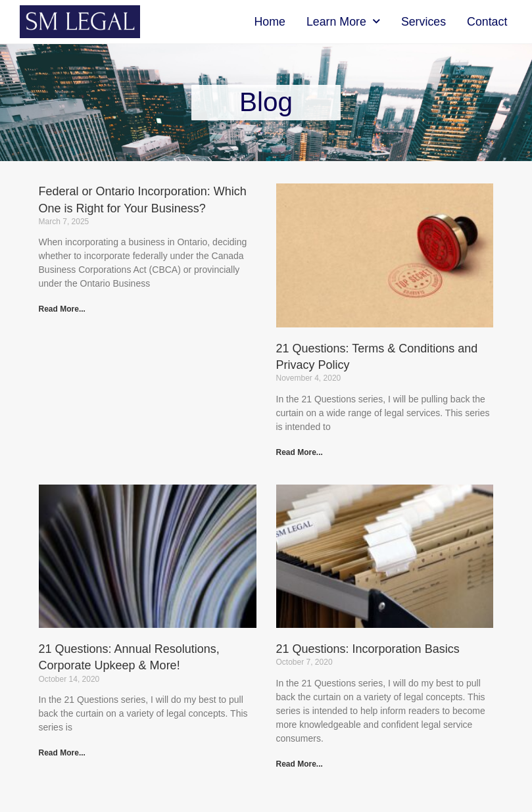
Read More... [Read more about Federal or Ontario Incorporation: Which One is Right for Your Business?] (62, 309)
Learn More (343, 22)
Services (423, 22)
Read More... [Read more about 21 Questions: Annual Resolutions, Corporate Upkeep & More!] (62, 753)
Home (270, 22)
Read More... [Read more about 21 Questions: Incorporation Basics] (300, 764)
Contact (487, 22)
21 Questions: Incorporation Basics (368, 649)
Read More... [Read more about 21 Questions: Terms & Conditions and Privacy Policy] (300, 452)
